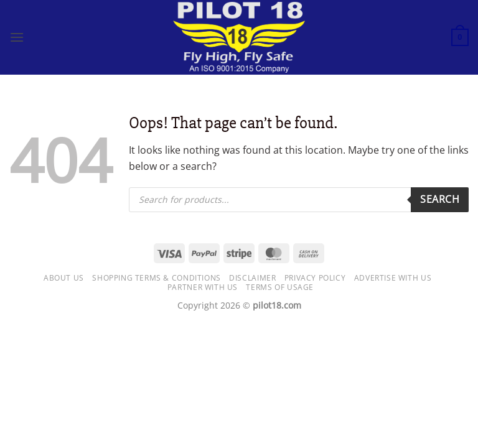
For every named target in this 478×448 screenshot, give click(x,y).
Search (440, 199)
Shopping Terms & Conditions (157, 278)
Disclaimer (252, 278)
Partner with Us (203, 287)
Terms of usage (280, 287)
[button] (17, 37)
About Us (64, 278)
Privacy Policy (315, 278)
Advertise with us (393, 278)
